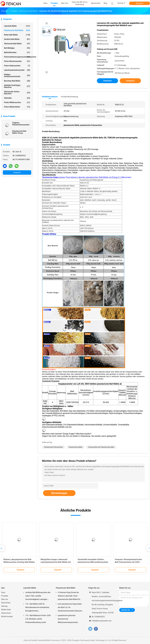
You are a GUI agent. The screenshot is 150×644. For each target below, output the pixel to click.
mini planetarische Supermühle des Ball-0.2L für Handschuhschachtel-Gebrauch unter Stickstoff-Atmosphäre (70, 608)
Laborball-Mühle (17, 26)
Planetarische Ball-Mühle (17, 30)
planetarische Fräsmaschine (53, 447)
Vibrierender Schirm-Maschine (17, 93)
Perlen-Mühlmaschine (17, 102)
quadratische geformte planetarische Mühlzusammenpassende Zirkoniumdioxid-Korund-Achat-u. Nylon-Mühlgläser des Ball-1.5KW (70, 619)
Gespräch (139, 3)
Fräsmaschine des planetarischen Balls (101, 447)
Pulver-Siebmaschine (17, 66)
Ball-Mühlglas (17, 48)
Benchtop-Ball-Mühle (17, 81)
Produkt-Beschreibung (69, 97)
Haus (3, 592)
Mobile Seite (6, 610)
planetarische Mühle (75, 447)
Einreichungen (59, 493)
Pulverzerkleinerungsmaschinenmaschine (18, 57)
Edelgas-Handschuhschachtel (17, 75)
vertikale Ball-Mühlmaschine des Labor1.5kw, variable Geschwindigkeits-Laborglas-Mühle (38, 596)
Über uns (5, 599)
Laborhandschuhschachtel (17, 70)
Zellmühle (17, 98)
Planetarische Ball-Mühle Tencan (19, 132)
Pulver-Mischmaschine (17, 61)
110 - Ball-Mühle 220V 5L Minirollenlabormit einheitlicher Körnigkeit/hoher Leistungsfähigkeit (37, 608)
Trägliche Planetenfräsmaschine (21, 124)
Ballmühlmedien (17, 52)
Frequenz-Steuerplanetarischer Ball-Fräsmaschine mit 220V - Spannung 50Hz (128, 562)
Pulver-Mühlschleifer (17, 107)
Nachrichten (6, 603)
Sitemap (4, 606)
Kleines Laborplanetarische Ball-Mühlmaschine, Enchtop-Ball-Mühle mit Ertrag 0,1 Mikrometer (19, 562)
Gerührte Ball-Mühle (17, 39)
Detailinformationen (50, 97)
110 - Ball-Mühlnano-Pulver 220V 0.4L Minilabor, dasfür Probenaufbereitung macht (38, 619)
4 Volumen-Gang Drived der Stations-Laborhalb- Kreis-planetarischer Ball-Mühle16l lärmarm (69, 596)
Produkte (5, 596)
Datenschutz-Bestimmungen (7, 615)
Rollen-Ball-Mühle (17, 35)
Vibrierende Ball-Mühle (17, 44)
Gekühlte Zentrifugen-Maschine (17, 86)
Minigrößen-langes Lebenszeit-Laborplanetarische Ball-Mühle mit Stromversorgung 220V (56, 562)
